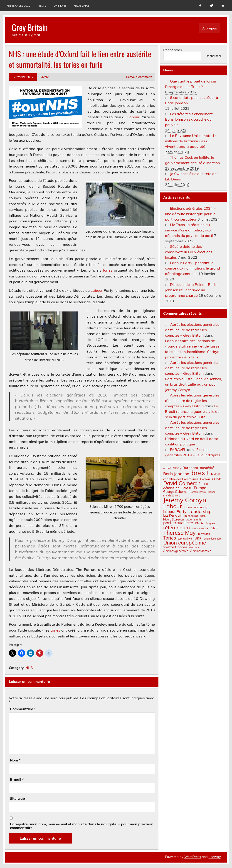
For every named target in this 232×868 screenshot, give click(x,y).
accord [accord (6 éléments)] (167, 468)
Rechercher (173, 50)
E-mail (17, 779)
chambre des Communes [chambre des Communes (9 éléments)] (181, 479)
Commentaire (23, 709)
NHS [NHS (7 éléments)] (203, 516)
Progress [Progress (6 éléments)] (210, 524)
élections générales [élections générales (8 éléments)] (176, 551)
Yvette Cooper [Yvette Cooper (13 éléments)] (175, 547)
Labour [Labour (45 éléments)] (173, 506)
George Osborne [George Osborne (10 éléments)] (175, 492)
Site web (17, 798)
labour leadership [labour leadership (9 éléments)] (196, 507)
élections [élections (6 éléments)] (194, 548)
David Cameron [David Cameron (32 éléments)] (182, 483)
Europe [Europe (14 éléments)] (200, 488)
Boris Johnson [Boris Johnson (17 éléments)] (176, 474)
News (42, 6)
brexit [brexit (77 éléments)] (200, 473)
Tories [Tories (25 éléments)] (170, 538)
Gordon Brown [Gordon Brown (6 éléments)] (198, 492)
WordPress (193, 857)
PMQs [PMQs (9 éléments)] (199, 523)
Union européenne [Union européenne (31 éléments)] (185, 543)
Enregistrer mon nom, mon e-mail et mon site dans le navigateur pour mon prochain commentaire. (82, 826)
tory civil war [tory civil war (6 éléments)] (185, 539)
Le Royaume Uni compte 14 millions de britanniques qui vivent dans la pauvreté (191, 141)
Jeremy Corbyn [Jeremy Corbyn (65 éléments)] (185, 500)
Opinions (60, 6)
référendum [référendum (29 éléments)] (176, 528)
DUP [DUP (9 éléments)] (206, 484)
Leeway (215, 857)
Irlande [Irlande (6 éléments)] (212, 492)
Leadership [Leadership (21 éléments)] (200, 511)
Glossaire (82, 6)
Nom (15, 760)
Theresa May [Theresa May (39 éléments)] (179, 533)
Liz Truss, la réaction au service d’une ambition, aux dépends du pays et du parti (189, 230)
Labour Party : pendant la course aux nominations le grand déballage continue (193, 268)
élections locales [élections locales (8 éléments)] (201, 551)
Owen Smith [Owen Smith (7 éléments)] (193, 520)
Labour (133, 117)
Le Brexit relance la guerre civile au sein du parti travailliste (192, 411)
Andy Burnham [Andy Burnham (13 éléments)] (185, 468)
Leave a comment (139, 77)
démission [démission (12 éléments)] (171, 488)
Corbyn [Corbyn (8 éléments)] (205, 479)
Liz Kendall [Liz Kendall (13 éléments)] (172, 515)
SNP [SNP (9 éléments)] (214, 528)
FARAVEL (178, 450)
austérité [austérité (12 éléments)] (207, 468)
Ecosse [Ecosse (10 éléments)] (187, 488)
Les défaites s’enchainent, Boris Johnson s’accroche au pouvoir (189, 119)
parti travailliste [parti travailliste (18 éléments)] (178, 523)
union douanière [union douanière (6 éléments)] (213, 539)
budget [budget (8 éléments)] (216, 474)
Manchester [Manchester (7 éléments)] (191, 516)
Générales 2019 (19, 6)
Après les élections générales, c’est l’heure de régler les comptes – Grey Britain (193, 330)
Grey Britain (30, 27)
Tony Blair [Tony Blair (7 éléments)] (204, 534)
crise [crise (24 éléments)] (217, 478)
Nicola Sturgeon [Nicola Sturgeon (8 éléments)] (174, 519)
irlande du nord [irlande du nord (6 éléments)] (172, 496)
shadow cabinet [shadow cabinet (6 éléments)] (201, 529)
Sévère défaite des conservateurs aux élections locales (189, 252)
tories (108, 270)
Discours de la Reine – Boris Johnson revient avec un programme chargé (191, 290)
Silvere (44, 77)
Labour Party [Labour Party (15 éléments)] (175, 512)
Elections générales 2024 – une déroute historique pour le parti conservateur (190, 214)
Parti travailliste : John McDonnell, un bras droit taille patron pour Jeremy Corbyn (194, 384)
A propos (210, 28)
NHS (29, 668)
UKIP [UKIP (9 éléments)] (198, 539)
